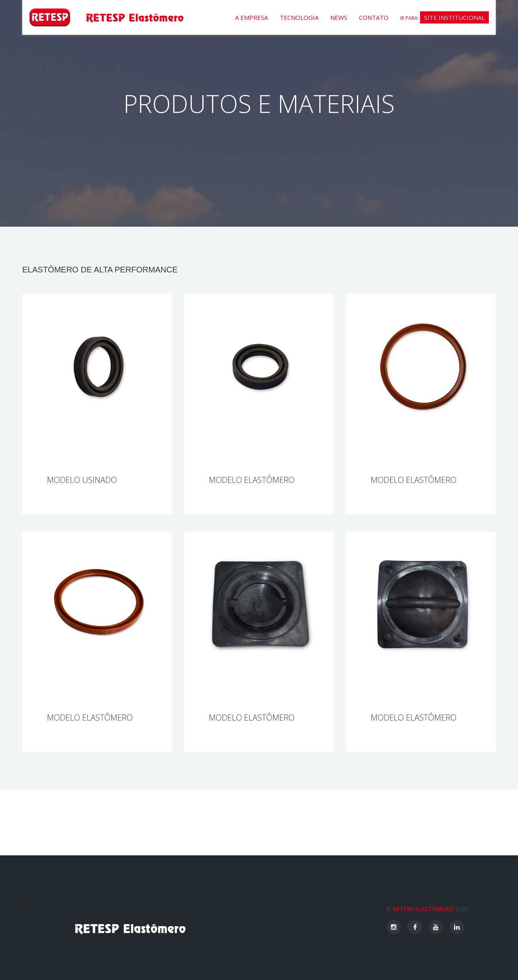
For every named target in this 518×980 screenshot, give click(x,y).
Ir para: (445, 18)
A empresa (252, 17)
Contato (374, 17)
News (339, 17)
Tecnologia (299, 17)
